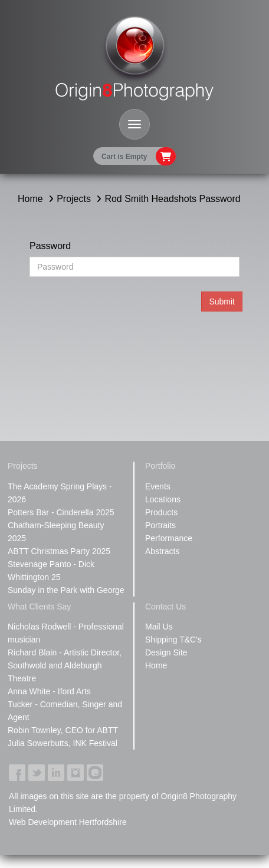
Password (50, 246)
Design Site (166, 652)
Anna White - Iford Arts (49, 691)
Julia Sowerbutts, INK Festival (63, 743)
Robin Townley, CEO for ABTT (63, 730)
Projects (74, 199)
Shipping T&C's (173, 640)
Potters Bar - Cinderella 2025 (61, 512)
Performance (169, 538)
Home (30, 199)
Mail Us (159, 627)
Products (161, 512)
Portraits (160, 525)
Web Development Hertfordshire (68, 822)
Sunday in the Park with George (66, 590)
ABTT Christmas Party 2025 (59, 551)
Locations (163, 499)
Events (158, 486)
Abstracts (162, 551)
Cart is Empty (124, 157)
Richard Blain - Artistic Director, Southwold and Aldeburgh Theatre (65, 665)
